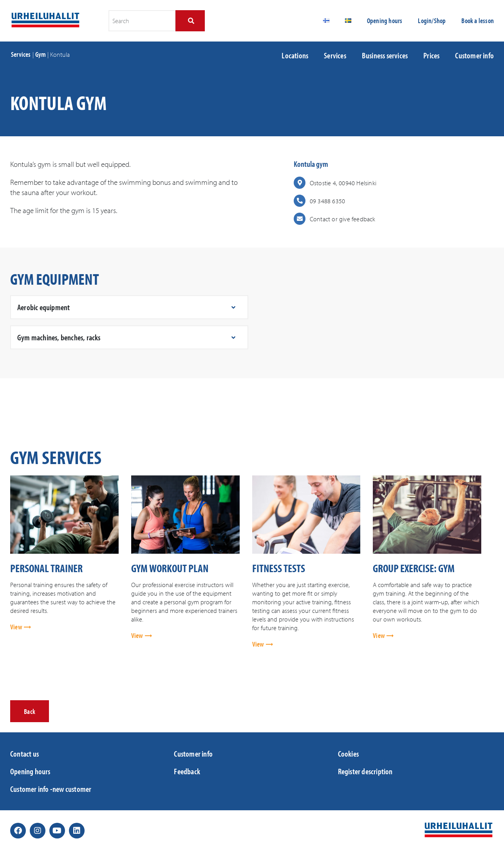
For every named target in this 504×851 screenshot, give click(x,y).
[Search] (190, 21)
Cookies (348, 753)
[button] (129, 307)
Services (21, 54)
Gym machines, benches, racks (59, 337)
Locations (295, 55)
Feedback (187, 771)
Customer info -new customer (51, 789)
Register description (365, 771)
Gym (41, 54)
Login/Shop (432, 21)
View (17, 627)
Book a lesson (478, 21)
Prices (431, 55)
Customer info (474, 55)
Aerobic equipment (43, 307)
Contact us (24, 753)
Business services (385, 55)
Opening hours (385, 21)
